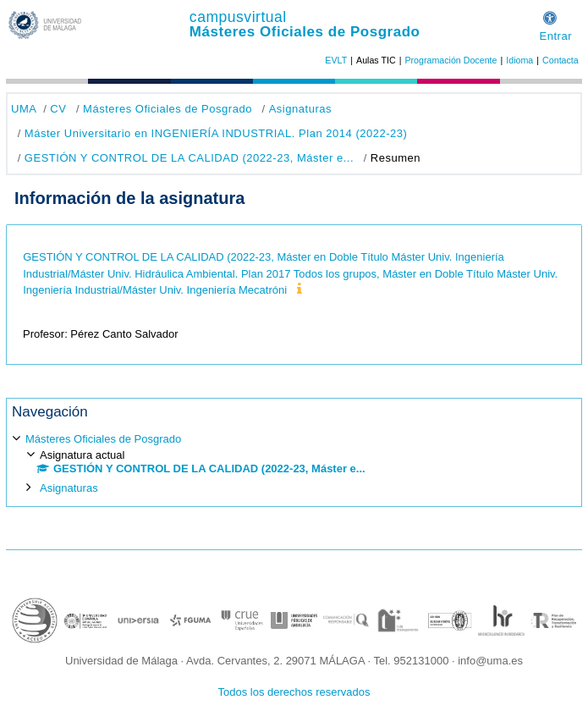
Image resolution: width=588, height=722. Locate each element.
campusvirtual (238, 17)
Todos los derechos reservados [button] (294, 692)
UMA (24, 109)
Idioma (519, 60)
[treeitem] (294, 462)
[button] (550, 16)
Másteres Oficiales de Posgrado (305, 32)
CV (58, 109)
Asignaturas (300, 109)
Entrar (555, 36)
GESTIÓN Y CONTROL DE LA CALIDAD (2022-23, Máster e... (189, 158)
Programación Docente (451, 60)
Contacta (561, 60)
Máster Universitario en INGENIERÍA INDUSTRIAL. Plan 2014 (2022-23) (216, 133)
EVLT (336, 60)
